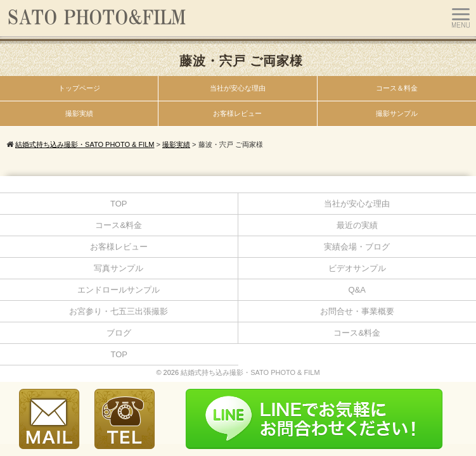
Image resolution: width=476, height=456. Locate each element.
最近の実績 (357, 225)
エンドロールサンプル (119, 290)
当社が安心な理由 (238, 88)
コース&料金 (119, 225)
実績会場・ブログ (357, 247)
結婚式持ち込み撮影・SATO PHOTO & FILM (250, 372)
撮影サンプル (397, 113)
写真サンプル (119, 268)
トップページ (79, 88)
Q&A (357, 290)
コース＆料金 (397, 88)
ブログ (119, 333)
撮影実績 (79, 113)
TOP (119, 204)
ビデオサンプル (357, 268)
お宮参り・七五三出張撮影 (119, 311)
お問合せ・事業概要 (357, 311)
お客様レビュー (237, 113)
